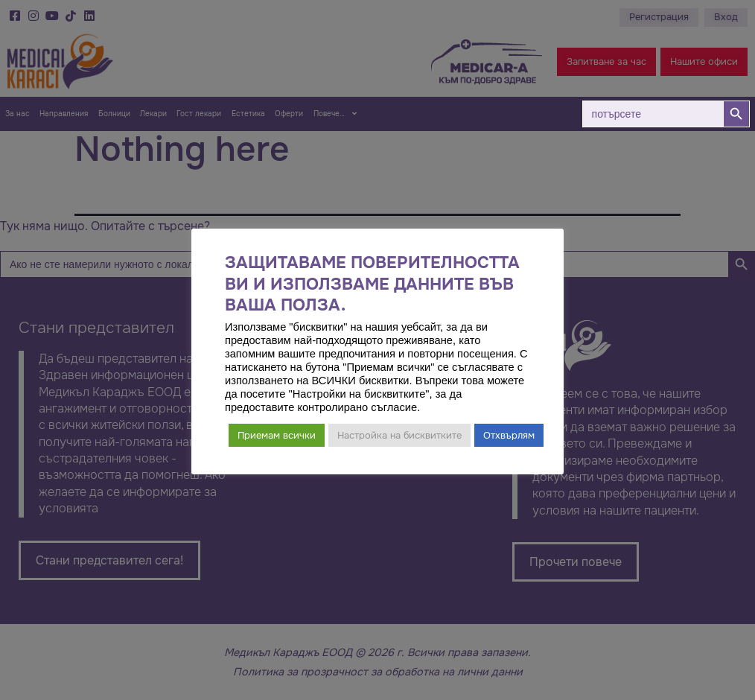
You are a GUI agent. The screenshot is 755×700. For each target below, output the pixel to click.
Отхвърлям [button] (509, 435)
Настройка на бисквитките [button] (399, 435)
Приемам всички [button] (277, 435)
